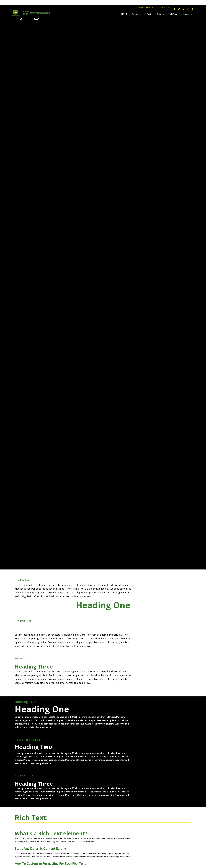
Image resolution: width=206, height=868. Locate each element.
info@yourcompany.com (145, 7)
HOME (124, 14)
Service (160, 14)
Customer (188, 14)
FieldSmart (174, 14)
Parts (150, 14)
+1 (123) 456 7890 (164, 7)
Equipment (137, 14)
